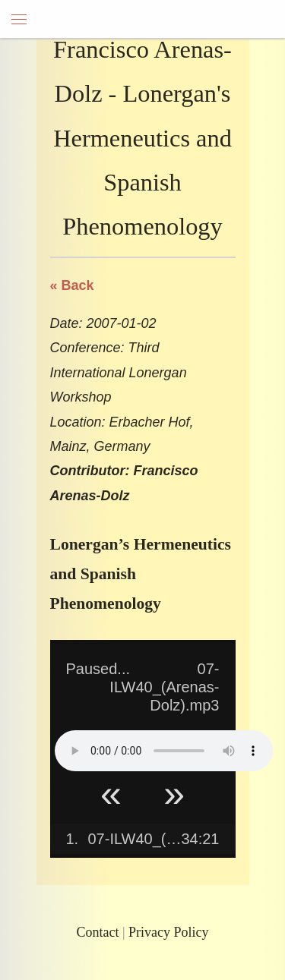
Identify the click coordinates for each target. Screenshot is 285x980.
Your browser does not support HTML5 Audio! (164, 751)
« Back (72, 285)
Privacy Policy (169, 932)
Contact (97, 932)
